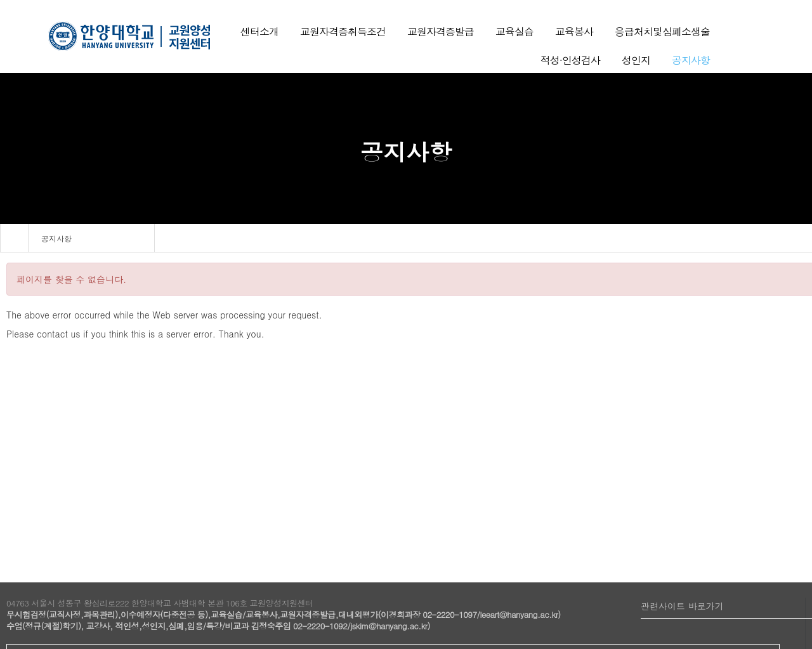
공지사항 (56, 238)
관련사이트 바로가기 (682, 606)
